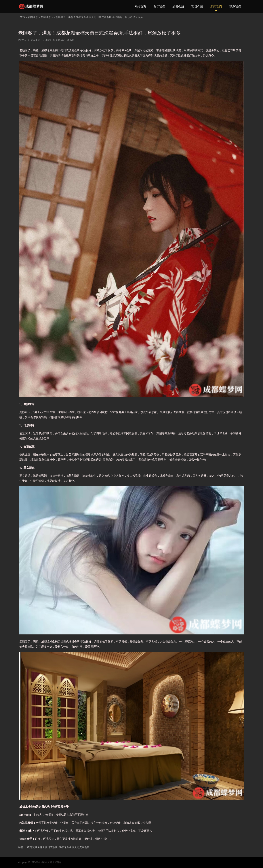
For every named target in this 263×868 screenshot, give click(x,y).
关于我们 (159, 6)
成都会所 (178, 6)
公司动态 (46, 17)
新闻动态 (216, 6)
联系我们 (235, 6)
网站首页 (140, 6)
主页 (23, 17)
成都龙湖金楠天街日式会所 (42, 847)
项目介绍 (197, 6)
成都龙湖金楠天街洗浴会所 (74, 847)
